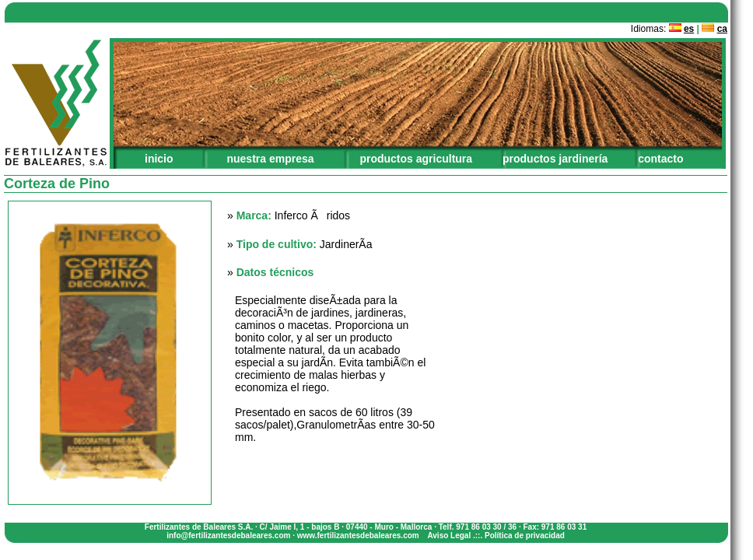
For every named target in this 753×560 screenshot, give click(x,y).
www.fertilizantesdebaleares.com (358, 535)
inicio (159, 159)
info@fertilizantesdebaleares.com (228, 535)
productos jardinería (555, 159)
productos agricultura (416, 159)
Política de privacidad (525, 535)
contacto (660, 159)
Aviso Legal (449, 535)
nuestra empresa (270, 159)
